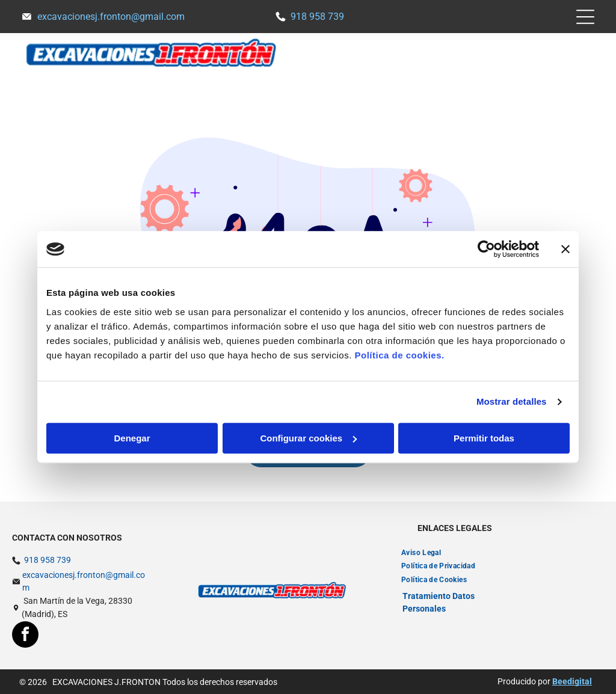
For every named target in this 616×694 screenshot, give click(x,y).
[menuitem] (421, 552)
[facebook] (25, 636)
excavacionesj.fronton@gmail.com (111, 17)
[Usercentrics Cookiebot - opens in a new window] (486, 249)
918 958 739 (317, 17)
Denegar (132, 438)
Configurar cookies (308, 438)
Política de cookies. (399, 355)
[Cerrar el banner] (565, 249)
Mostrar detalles (512, 401)
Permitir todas (484, 438)
